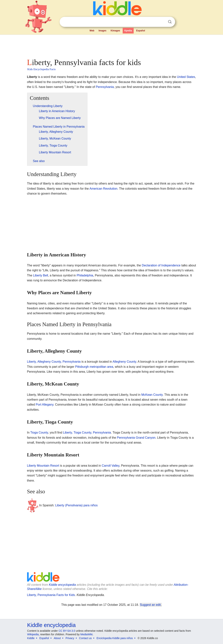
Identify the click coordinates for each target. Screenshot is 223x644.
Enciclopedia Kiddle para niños (115, 638)
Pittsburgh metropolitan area (94, 367)
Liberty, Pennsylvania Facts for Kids (51, 595)
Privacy (70, 638)
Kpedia (128, 31)
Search (170, 22)
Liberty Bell (41, 275)
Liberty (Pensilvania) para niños (76, 505)
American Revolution (104, 189)
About (57, 638)
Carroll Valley (110, 466)
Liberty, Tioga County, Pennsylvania (87, 433)
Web (92, 31)
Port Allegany (45, 405)
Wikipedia (33, 634)
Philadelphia (85, 275)
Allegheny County (124, 362)
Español (141, 31)
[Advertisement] (111, 45)
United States (186, 77)
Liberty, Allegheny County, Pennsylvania (54, 362)
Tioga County (39, 433)
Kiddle (31, 638)
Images (103, 31)
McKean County (152, 395)
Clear (162, 22)
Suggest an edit (150, 605)
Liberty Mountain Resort (43, 466)
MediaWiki (87, 634)
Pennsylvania (105, 87)
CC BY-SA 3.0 (67, 631)
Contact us (85, 638)
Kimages (115, 31)
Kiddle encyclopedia (62, 585)
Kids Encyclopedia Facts (42, 69)
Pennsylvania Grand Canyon (136, 438)
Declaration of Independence (161, 265)
